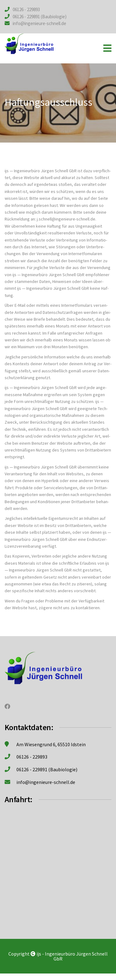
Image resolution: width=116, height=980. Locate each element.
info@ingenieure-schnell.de (39, 23)
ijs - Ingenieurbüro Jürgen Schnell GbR (72, 956)
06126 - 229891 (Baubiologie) (40, 17)
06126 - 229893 (26, 9)
